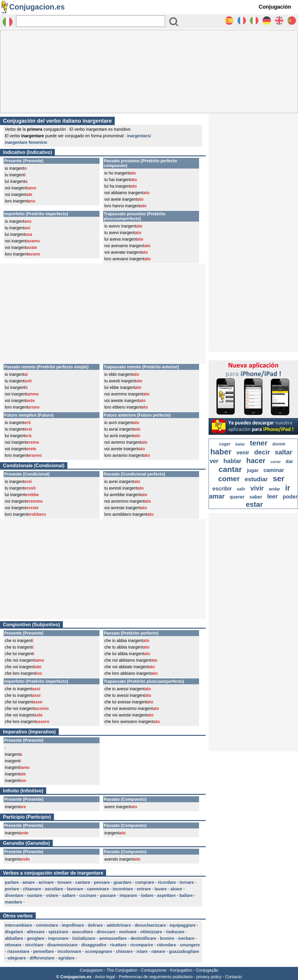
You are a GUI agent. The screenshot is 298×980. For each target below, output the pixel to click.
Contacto (234, 977)
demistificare (143, 938)
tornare (187, 882)
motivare (128, 932)
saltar (284, 452)
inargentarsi (139, 136)
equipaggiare (183, 925)
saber (256, 497)
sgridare (66, 958)
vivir (257, 488)
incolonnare (69, 951)
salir (241, 489)
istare (142, 951)
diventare (14, 895)
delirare (96, 925)
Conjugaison (91, 970)
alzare (176, 889)
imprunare (58, 938)
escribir (222, 489)
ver (214, 461)
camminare (98, 889)
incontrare (123, 889)
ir (288, 488)
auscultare (83, 932)
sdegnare (17, 958)
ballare (186, 895)
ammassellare (113, 938)
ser (278, 479)
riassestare (18, 951)
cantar (230, 469)
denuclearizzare (150, 925)
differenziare (42, 958)
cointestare (47, 925)
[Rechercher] (91, 21)
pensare (102, 882)
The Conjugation (122, 970)
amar (217, 496)
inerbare (186, 938)
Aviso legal (105, 977)
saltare (69, 895)
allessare (36, 932)
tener (259, 443)
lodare (147, 895)
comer (229, 479)
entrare (144, 889)
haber (221, 452)
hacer (256, 461)
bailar (240, 444)
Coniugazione (154, 970)
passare (108, 895)
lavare (161, 889)
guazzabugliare (184, 951)
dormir (279, 444)
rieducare (175, 932)
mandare (13, 902)
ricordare (167, 882)
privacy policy (209, 977)
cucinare (88, 895)
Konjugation (181, 970)
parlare (12, 882)
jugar (253, 470)
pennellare (44, 951)
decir (262, 452)
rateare (158, 951)
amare (28, 882)
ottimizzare (151, 932)
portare (12, 889)
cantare (83, 882)
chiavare (124, 951)
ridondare (166, 945)
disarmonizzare (62, 945)
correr (276, 462)
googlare (36, 938)
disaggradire (94, 945)
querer (237, 497)
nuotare (35, 895)
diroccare (106, 932)
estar (254, 504)
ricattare (118, 945)
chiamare (32, 889)
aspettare (166, 895)
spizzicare (58, 932)
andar (274, 489)
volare (52, 895)
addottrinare (119, 925)
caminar (274, 470)
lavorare (75, 889)
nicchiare (34, 945)
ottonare (13, 945)
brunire (167, 938)
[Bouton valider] (174, 22)
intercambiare (18, 925)
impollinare (73, 925)
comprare (145, 882)
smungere (190, 945)
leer (272, 496)
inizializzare (84, 938)
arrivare (46, 882)
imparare (128, 895)
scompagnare (98, 951)
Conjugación (275, 7)
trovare (65, 882)
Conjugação (207, 970)
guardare (122, 882)
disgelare (14, 932)
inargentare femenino (26, 142)
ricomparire (142, 945)
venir (243, 453)
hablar (232, 461)
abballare (14, 938)
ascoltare (54, 889)
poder (290, 497)
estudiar (256, 479)
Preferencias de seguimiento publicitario (156, 977)
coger (225, 444)
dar (290, 461)
